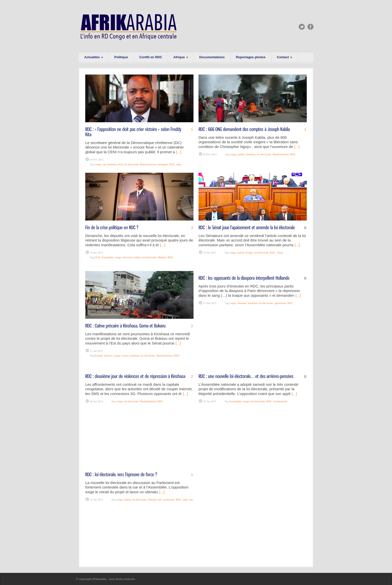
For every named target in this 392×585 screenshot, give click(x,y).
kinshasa (112, 164)
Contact (284, 57)
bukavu (108, 355)
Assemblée (107, 257)
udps (179, 164)
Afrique (181, 57)
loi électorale (131, 164)
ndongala (163, 164)
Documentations (212, 57)
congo (98, 164)
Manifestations (148, 164)
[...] (179, 152)
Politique (121, 57)
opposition (280, 303)
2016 (97, 257)
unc (191, 499)
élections (128, 257)
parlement (169, 499)
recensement (280, 401)
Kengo (249, 252)
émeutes (242, 303)
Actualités (94, 57)
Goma (125, 355)
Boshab (99, 355)
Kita (121, 164)
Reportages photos (251, 57)
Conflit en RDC (151, 57)
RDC (172, 164)
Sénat (280, 252)
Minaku (162, 257)
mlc (160, 499)
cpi (104, 164)
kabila (241, 154)
